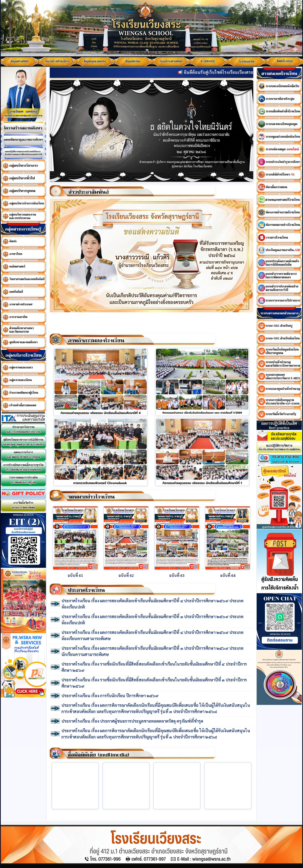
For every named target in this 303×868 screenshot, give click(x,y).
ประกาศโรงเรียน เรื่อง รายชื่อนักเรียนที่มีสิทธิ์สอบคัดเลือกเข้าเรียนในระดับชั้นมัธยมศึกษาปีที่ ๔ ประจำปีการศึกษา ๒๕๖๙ (154, 667)
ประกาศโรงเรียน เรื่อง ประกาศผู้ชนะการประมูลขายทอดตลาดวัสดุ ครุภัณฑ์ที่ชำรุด (132, 721)
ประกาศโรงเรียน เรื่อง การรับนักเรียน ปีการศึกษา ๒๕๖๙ (110, 695)
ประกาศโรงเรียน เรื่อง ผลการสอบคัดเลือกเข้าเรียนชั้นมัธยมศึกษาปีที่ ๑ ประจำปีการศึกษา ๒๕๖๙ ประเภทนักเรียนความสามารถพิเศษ (152, 651)
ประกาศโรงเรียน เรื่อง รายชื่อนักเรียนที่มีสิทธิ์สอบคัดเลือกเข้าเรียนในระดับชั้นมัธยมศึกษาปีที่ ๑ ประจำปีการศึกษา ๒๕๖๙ (154, 683)
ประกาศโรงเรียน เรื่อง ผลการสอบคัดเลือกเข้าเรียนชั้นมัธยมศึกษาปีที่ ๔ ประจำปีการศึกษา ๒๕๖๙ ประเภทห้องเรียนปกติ (152, 604)
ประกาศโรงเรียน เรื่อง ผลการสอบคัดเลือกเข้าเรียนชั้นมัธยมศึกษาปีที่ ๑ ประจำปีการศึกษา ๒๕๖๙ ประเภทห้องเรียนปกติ (152, 620)
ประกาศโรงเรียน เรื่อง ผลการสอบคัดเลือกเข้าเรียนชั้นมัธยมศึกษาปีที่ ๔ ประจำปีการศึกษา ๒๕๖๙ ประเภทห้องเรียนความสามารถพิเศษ (152, 635)
